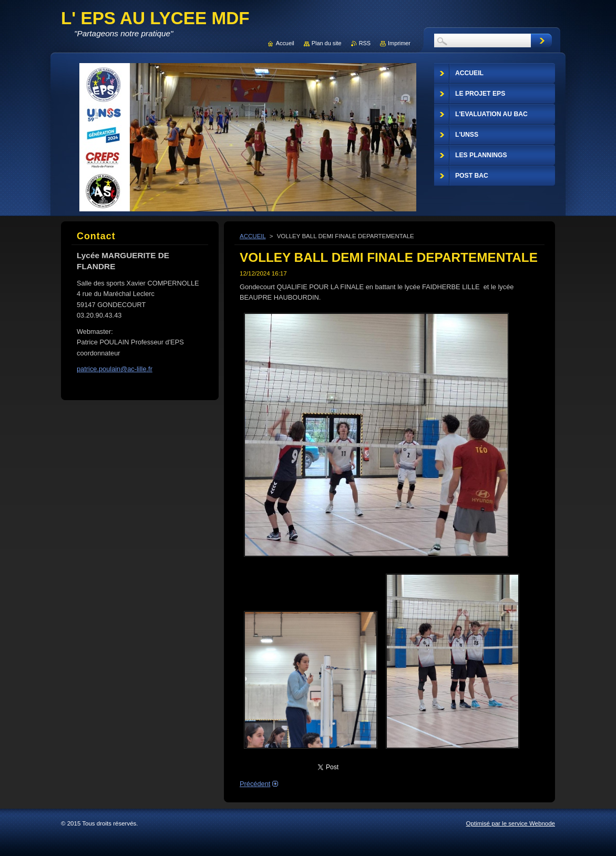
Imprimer (399, 43)
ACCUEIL (253, 236)
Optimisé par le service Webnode (511, 823)
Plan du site (327, 43)
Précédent (255, 784)
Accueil (285, 43)
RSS (365, 43)
